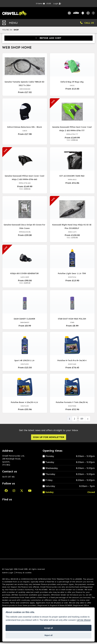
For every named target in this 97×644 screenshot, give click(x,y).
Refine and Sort (48, 40)
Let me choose (84, 620)
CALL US (87, 24)
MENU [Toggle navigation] (10, 24)
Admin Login (8, 574)
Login (57, 4)
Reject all (48, 635)
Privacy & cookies (24, 574)
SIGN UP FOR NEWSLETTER (49, 439)
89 (82, 420)
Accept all (48, 628)
